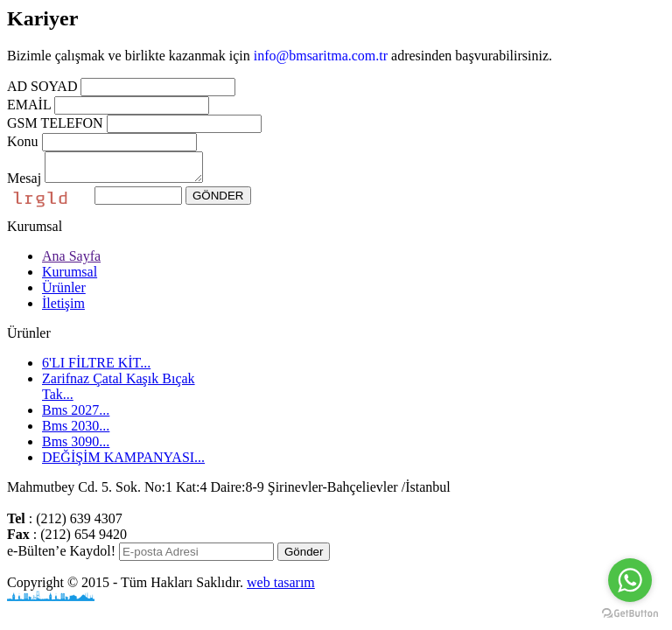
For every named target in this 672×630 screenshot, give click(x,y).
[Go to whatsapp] (630, 580)
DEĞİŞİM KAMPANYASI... (123, 462)
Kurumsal (70, 277)
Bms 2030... (76, 431)
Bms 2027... (76, 415)
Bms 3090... (76, 447)
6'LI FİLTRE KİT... (96, 368)
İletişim (63, 308)
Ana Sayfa (71, 261)
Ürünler (64, 293)
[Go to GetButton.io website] (630, 613)
